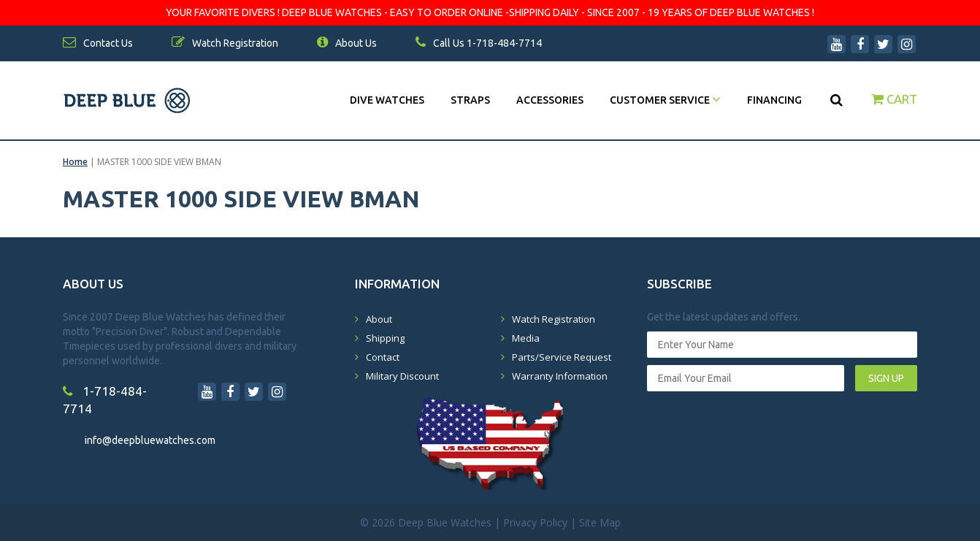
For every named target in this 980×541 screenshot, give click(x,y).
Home (75, 162)
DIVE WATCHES (387, 100)
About (379, 319)
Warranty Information (560, 376)
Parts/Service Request (562, 357)
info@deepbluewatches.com (150, 440)
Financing (774, 100)
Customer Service (665, 100)
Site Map (600, 522)
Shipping (385, 338)
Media (526, 338)
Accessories (550, 100)
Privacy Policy (535, 522)
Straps (470, 100)
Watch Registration (554, 319)
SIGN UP (886, 378)
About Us (347, 43)
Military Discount (402, 376)
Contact (383, 357)
